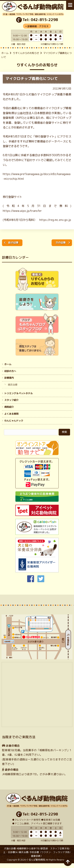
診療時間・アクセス (38, 26)
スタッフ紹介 (11, 400)
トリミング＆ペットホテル (18, 393)
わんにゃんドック (14, 420)
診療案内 (9, 378)
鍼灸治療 (13, 385)
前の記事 (13, 243)
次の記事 (61, 243)
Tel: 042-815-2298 (40, 20)
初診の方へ (10, 371)
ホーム (5, 53)
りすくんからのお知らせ (26, 53)
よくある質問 (11, 414)
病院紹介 (9, 407)
